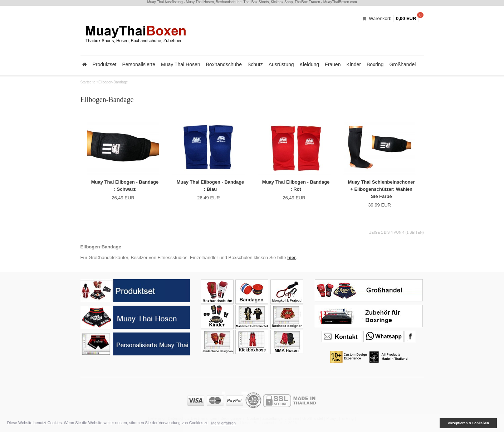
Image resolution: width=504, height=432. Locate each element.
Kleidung (310, 64)
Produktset (105, 64)
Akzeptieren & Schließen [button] (468, 423)
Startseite (88, 82)
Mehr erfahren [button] (223, 423)
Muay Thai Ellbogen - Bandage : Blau (211, 186)
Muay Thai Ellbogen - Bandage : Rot (296, 186)
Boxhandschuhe (224, 64)
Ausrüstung (281, 64)
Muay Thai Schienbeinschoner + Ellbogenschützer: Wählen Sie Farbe (381, 189)
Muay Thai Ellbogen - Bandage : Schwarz (125, 186)
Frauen (333, 64)
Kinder (353, 64)
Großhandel (402, 64)
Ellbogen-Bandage (113, 82)
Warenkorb (380, 18)
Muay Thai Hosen (180, 64)
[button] (435, 423)
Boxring (375, 64)
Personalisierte (139, 64)
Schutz (255, 64)
